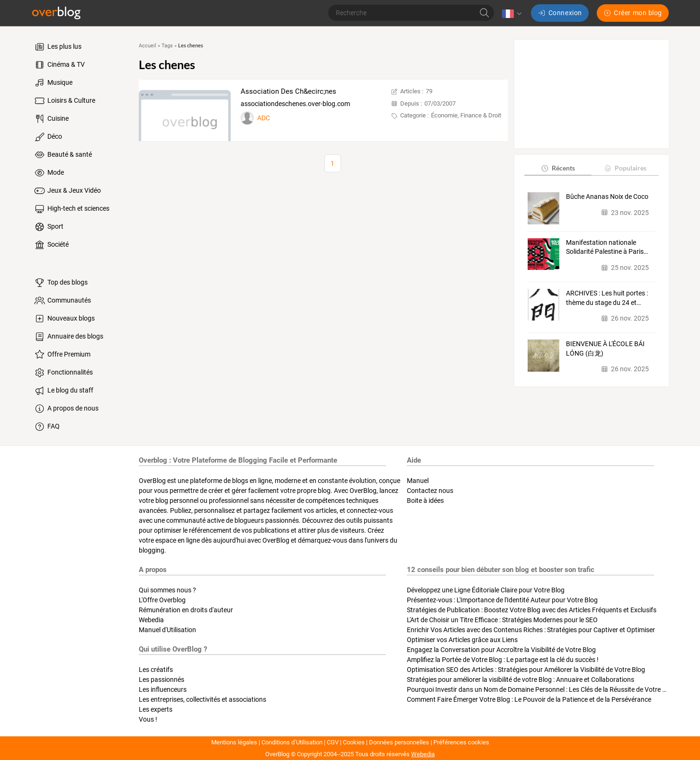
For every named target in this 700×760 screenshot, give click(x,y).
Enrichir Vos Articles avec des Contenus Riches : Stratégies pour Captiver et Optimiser (531, 630)
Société (51, 245)
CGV (333, 742)
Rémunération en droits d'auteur (186, 610)
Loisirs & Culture (64, 101)
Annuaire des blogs (68, 337)
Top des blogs (60, 283)
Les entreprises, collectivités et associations (202, 699)
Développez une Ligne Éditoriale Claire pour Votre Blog (486, 590)
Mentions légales (234, 742)
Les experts (156, 709)
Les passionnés (162, 680)
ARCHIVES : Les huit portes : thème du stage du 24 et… (607, 298)
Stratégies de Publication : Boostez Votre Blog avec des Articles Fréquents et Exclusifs (532, 610)
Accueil (148, 46)
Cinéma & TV (59, 65)
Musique (53, 83)
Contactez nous (430, 491)
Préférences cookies (461, 742)
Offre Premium (62, 355)
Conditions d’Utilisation (292, 742)
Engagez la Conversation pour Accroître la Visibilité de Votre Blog (501, 650)
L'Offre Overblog (162, 600)
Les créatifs (156, 670)
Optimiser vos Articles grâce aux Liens (462, 640)
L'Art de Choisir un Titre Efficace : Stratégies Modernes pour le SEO (502, 620)
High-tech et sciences (71, 209)
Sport (48, 227)
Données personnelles (399, 742)
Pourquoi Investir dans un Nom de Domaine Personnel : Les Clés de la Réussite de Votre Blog (541, 689)
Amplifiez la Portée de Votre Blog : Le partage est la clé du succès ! (503, 660)
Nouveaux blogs (64, 319)
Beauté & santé (63, 155)
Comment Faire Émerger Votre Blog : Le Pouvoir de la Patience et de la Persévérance (529, 699)
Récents (558, 168)
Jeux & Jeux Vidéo (67, 191)
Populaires (625, 168)
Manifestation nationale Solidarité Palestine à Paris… (607, 247)
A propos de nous (66, 409)
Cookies (354, 742)
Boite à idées (425, 501)
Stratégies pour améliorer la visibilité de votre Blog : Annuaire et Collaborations (521, 680)
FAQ (46, 427)
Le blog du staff (63, 391)
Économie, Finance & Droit (466, 115)
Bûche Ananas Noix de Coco (607, 197)
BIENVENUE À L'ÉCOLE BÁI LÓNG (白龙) (605, 349)
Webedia (151, 620)
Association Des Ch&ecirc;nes (288, 91)
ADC (264, 118)
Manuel (418, 481)
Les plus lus (57, 47)
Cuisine (51, 119)
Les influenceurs (163, 689)
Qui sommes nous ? (167, 590)
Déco (48, 137)
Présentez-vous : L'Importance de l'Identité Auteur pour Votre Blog (502, 600)
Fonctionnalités (63, 373)
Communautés (62, 301)
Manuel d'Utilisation (167, 630)
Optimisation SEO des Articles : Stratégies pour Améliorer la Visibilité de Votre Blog (526, 670)
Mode (49, 173)
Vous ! (148, 719)
